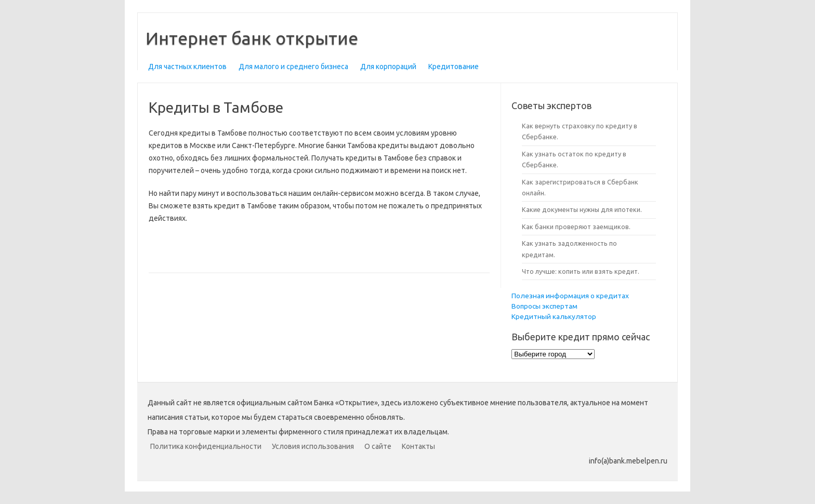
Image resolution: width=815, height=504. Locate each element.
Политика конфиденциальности (206, 446)
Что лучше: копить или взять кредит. (581, 271)
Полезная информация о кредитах (570, 296)
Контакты (418, 446)
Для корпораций (388, 67)
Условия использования (313, 446)
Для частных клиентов (187, 67)
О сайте (378, 446)
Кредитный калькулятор (554, 316)
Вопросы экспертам (544, 306)
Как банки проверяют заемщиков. (576, 227)
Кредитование (453, 67)
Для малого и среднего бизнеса (293, 67)
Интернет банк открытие (252, 38)
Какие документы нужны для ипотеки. (582, 209)
